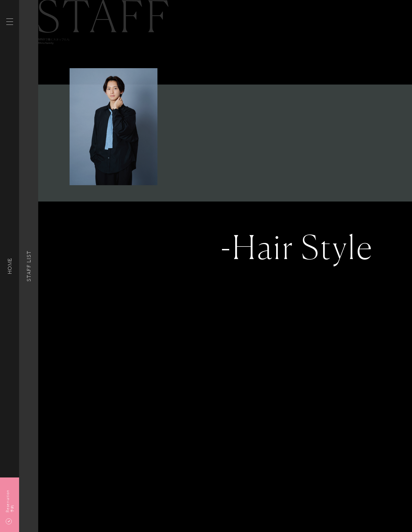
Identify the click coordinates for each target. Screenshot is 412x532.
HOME (10, 266)
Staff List (29, 266)
